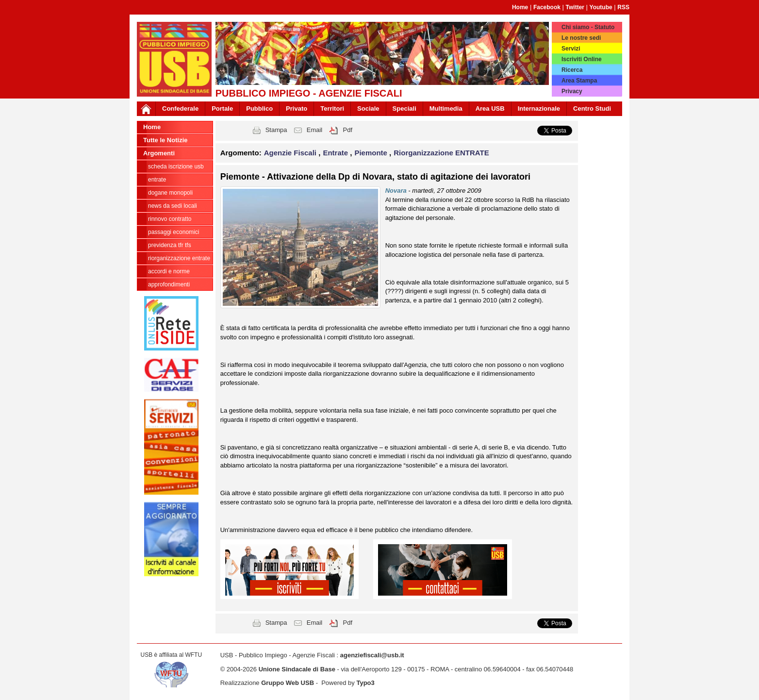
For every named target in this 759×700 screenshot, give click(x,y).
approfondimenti (169, 284)
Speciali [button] (404, 108)
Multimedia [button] (446, 108)
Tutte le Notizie (165, 140)
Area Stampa (579, 81)
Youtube (601, 7)
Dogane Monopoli (170, 193)
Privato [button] (297, 108)
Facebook (547, 7)
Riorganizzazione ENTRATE (179, 258)
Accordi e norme (169, 271)
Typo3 (365, 683)
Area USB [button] (490, 108)
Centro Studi (592, 108)
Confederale (180, 108)
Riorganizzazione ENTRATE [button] (441, 153)
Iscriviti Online (582, 59)
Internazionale (539, 108)
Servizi (571, 49)
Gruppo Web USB (288, 683)
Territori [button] (332, 108)
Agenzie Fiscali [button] (291, 153)
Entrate (157, 180)
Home (520, 7)
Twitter (575, 7)
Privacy (572, 91)
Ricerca (572, 70)
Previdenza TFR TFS (170, 245)
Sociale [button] (368, 108)
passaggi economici (173, 232)
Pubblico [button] (259, 108)
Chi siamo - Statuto (588, 27)
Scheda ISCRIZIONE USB (176, 167)
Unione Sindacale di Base (297, 669)
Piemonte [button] (372, 153)
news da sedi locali (173, 206)
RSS (623, 7)
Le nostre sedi (581, 38)
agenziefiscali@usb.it (372, 655)
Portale (222, 108)
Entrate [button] (336, 153)
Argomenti (159, 153)
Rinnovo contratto (170, 219)
